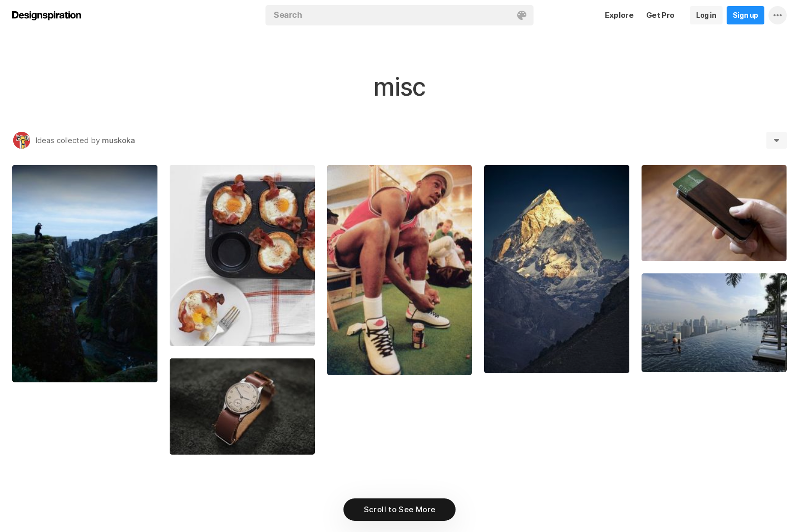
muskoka (118, 140)
